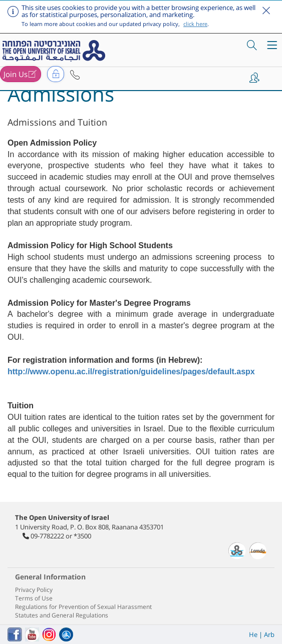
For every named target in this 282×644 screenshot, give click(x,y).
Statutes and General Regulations (62, 615)
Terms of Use (34, 598)
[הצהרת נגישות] (66, 634)
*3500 (82, 536)
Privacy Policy (34, 590)
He (253, 634)
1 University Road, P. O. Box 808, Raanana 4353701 (89, 527)
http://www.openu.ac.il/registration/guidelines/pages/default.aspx (131, 372)
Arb (269, 634)
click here (195, 24)
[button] (75, 75)
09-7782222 (47, 536)
